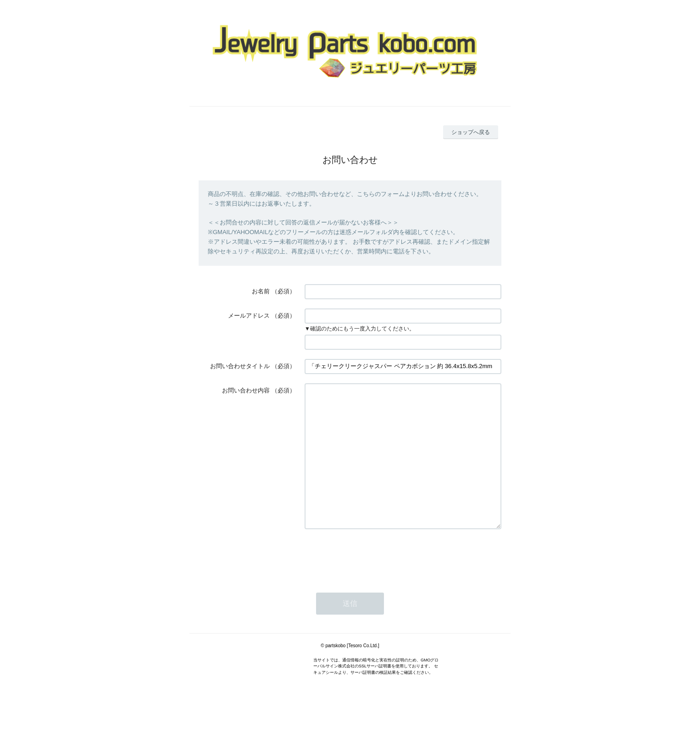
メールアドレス (249, 316)
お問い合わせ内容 (246, 390)
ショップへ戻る (471, 132)
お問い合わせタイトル (240, 366)
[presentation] (374, 584)
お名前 (261, 291)
